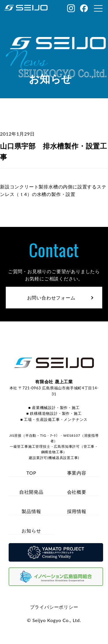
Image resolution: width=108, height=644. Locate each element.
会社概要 (77, 492)
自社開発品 (31, 492)
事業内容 (77, 473)
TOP (31, 473)
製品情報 (31, 511)
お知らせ (31, 531)
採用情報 (77, 511)
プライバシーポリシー (54, 607)
